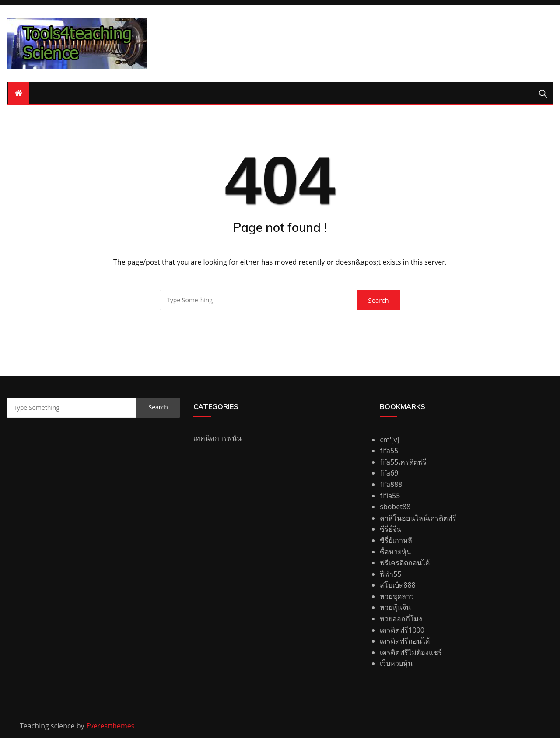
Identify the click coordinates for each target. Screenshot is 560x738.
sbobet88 (395, 507)
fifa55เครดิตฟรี (403, 462)
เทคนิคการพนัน (217, 438)
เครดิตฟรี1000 (402, 630)
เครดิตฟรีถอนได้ (405, 641)
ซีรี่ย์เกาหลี (396, 540)
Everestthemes (110, 726)
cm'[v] (389, 440)
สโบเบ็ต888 (397, 585)
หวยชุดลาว (397, 596)
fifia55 (390, 496)
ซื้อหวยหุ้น (395, 552)
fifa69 (389, 473)
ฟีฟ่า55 (390, 574)
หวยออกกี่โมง (401, 619)
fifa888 (391, 484)
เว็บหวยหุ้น (396, 663)
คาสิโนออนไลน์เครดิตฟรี (418, 518)
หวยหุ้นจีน (395, 607)
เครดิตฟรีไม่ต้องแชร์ (411, 652)
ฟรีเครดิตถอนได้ (405, 563)
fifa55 (389, 451)
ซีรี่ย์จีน (390, 529)
